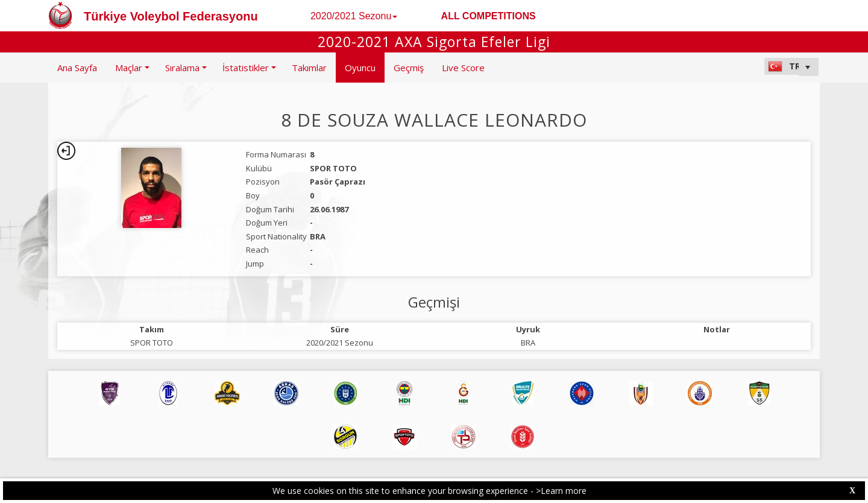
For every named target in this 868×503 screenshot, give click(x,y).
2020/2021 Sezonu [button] (354, 16)
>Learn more (561, 491)
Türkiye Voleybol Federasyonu (171, 16)
